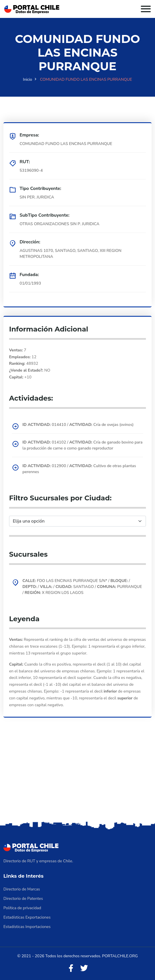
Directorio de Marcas (22, 889)
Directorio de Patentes (23, 899)
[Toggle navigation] (146, 9)
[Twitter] (84, 968)
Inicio (28, 79)
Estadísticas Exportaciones (27, 917)
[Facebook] (71, 968)
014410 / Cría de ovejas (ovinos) (78, 425)
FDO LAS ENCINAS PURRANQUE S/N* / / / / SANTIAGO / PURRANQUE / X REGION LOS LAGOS (82, 587)
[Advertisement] (77, 777)
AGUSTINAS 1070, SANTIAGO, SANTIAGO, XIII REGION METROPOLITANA (71, 254)
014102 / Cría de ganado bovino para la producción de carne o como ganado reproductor (82, 445)
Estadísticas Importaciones (27, 927)
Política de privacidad (22, 908)
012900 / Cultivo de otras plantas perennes (79, 469)
